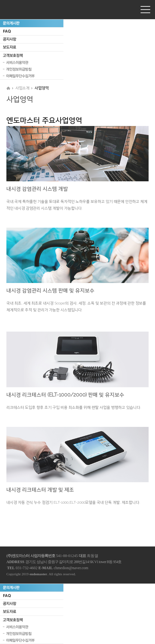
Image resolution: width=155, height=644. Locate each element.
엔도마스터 (21, 9)
